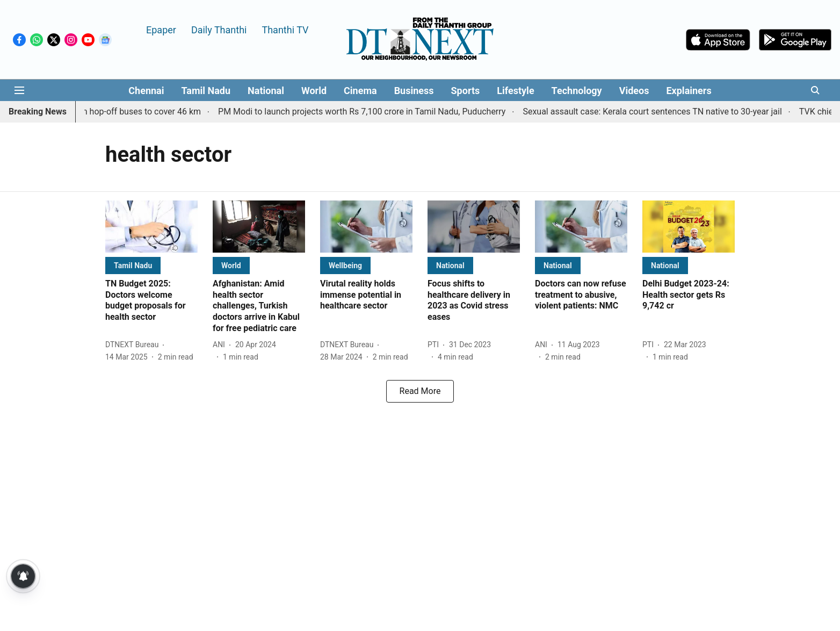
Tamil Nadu (206, 91)
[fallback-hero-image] (151, 227)
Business (414, 91)
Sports (466, 91)
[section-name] (133, 265)
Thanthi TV (285, 29)
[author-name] (134, 345)
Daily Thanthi (219, 29)
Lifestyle (515, 91)
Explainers (689, 91)
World (314, 91)
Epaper (161, 29)
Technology (577, 91)
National (266, 91)
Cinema (360, 91)
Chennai (146, 91)
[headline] (151, 301)
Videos (634, 91)
